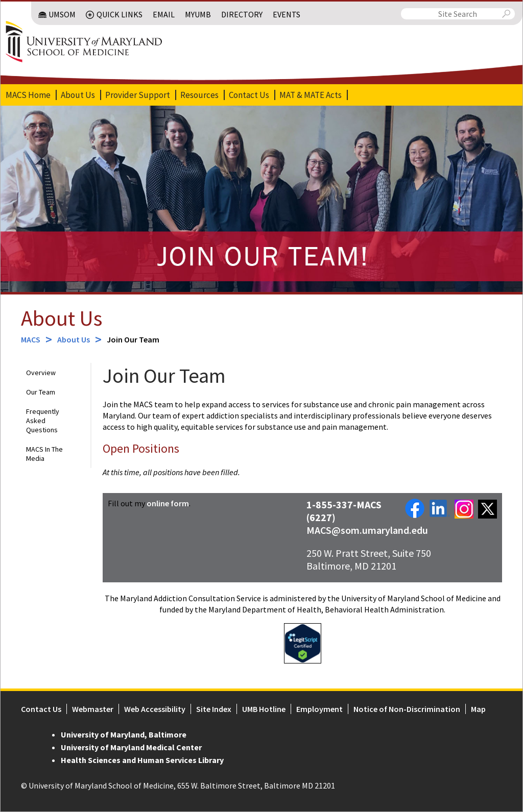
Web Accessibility (154, 709)
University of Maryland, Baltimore (123, 735)
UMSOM (63, 14)
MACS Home (28, 95)
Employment (319, 709)
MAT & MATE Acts (310, 95)
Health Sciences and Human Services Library (142, 760)
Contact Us (248, 95)
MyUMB (198, 14)
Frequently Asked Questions (42, 421)
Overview (40, 373)
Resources (199, 95)
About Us (77, 95)
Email (164, 14)
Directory (242, 14)
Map (478, 709)
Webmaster (92, 709)
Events (287, 14)
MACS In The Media (44, 454)
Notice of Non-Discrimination (406, 709)
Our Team (40, 392)
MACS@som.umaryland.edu (368, 531)
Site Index (213, 709)
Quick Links (120, 14)
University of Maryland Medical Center (131, 748)
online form (168, 504)
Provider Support (137, 95)
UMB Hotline (263, 709)
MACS (30, 340)
